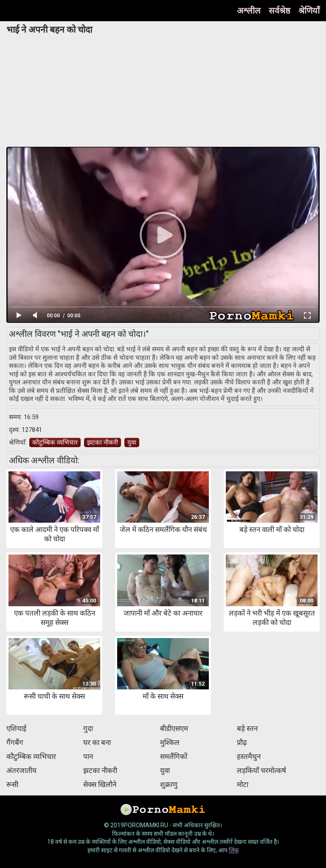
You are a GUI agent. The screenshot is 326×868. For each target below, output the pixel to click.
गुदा (88, 728)
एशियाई (16, 728)
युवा (132, 442)
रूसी (12, 784)
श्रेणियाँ (309, 11)
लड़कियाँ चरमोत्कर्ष (261, 770)
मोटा (243, 784)
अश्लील (249, 11)
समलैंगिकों (174, 756)
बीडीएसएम (174, 728)
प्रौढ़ (242, 742)
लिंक (234, 850)
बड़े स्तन (247, 728)
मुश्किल (170, 742)
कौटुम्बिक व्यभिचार (55, 442)
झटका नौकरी (103, 442)
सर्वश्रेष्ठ (280, 11)
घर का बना (97, 742)
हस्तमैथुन (249, 756)
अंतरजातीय (21, 770)
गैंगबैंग (15, 742)
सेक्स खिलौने (100, 784)
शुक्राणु (169, 784)
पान (88, 756)
